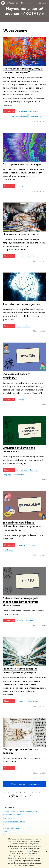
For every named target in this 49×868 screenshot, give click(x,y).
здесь (20, 849)
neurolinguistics (23, 326)
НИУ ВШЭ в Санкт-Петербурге (19, 3)
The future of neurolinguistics (21, 304)
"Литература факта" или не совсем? (20, 751)
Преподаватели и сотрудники (14, 821)
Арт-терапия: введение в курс (22, 164)
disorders (33, 470)
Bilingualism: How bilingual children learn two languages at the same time (22, 526)
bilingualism (22, 545)
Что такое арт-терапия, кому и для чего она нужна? (23, 70)
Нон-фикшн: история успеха (21, 234)
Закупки (5, 832)
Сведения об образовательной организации (20, 811)
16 (25, 796)
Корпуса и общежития (11, 828)
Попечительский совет (11, 825)
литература (22, 256)
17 (30, 796)
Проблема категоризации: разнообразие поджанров (20, 670)
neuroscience (19, 475)
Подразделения (9, 818)
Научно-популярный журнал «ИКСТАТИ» (25, 11)
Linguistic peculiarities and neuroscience (19, 449)
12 (9, 796)
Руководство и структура (12, 815)
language (21, 399)
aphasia (20, 620)
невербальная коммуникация (15, 116)
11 (5, 796)
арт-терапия (22, 111)
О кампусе (8, 808)
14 (17, 796)
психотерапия (35, 116)
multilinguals (8, 550)
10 (40, 792)
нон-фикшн (34, 256)
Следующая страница (25, 784)
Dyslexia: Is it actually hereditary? (16, 376)
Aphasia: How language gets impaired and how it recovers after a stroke (21, 602)
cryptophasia (22, 470)
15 (21, 796)
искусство (34, 111)
